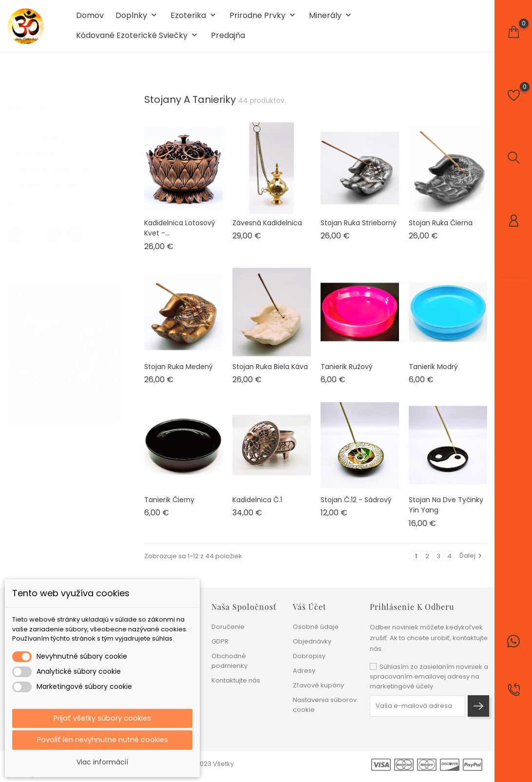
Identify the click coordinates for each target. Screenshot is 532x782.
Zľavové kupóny (318, 685)
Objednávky (312, 641)
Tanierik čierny (169, 508)
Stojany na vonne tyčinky (61, 168)
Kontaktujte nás (236, 680)
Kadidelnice (42, 152)
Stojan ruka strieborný (359, 231)
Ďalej (472, 564)
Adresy (304, 671)
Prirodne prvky (263, 20)
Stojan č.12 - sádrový (356, 508)
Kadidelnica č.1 (257, 508)
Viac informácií (102, 762)
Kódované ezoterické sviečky (138, 40)
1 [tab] (114, 351)
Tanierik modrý (433, 374)
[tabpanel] (64, 353)
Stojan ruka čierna (441, 231)
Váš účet (310, 607)
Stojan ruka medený (179, 374)
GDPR (220, 641)
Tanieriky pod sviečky (56, 184)
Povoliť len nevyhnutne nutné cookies (103, 739)
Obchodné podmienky (229, 661)
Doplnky (137, 20)
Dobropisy (309, 656)
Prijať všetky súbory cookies (102, 716)
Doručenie (228, 627)
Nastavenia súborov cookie (325, 705)
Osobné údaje (316, 627)
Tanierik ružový (347, 374)
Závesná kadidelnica (267, 231)
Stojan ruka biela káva (270, 374)
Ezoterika (194, 20)
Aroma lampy (44, 136)
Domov (90, 20)
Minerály (331, 20)
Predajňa (228, 40)
